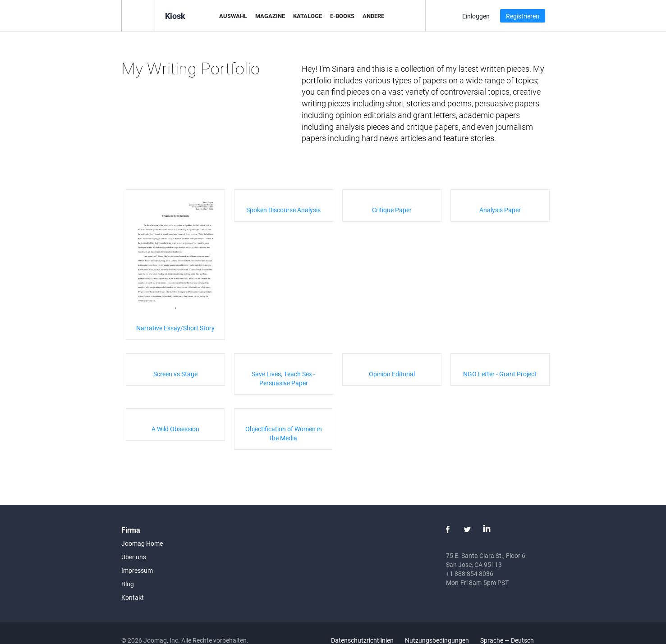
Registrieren (523, 16)
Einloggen (476, 16)
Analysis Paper (500, 210)
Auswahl (233, 16)
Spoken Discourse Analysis (283, 210)
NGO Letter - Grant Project (500, 374)
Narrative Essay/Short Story (175, 328)
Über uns (134, 557)
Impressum (137, 570)
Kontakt (133, 597)
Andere (373, 16)
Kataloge (308, 16)
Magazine (270, 16)
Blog (128, 584)
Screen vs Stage (175, 374)
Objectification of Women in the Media (284, 433)
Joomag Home (142, 543)
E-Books (342, 16)
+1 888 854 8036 (470, 573)
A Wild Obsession (175, 429)
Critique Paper (392, 210)
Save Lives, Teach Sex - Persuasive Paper (283, 378)
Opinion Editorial (392, 374)
